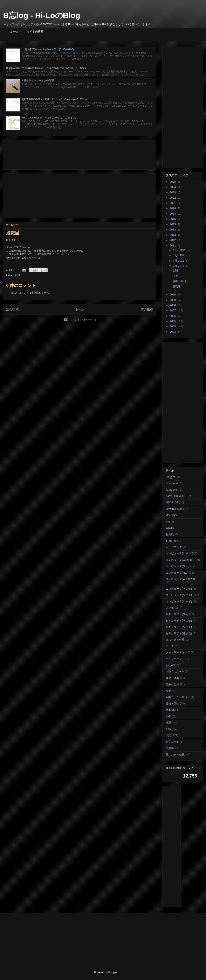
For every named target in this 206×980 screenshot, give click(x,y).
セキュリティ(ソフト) (179, 627)
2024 (173, 187)
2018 (173, 214)
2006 (173, 316)
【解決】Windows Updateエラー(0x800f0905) (48, 49)
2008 (173, 305)
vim (168, 522)
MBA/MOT (172, 502)
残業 (168, 691)
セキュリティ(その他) (179, 621)
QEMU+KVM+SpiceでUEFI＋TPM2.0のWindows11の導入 (55, 99)
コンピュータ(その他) (179, 589)
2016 (173, 219)
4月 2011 (179, 261)
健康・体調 (172, 678)
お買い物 (171, 541)
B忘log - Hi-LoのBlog (42, 15)
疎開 (175, 271)
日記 (168, 735)
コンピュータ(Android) (179, 553)
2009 (173, 300)
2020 (173, 208)
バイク (170, 646)
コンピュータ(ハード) (179, 601)
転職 (18, 275)
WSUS (170, 528)
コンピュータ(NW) (177, 573)
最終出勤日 (179, 281)
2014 (173, 230)
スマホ (170, 608)
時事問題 (171, 710)
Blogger (170, 477)
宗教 (168, 716)
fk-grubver (172, 490)
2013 (173, 235)
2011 (173, 245)
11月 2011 (180, 255)
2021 (173, 203)
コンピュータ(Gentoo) (179, 560)
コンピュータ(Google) (179, 566)
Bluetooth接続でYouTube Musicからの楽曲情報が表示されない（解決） (47, 68)
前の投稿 (147, 309)
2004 (173, 326)
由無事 (170, 748)
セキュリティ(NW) (177, 614)
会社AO (170, 665)
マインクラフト (175, 659)
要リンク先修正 (175, 755)
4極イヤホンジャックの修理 (38, 80)
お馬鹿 (170, 534)
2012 (173, 240)
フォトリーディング (178, 652)
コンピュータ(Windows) (180, 579)
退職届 (176, 287)
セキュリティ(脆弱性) (179, 633)
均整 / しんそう (175, 671)
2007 (173, 310)
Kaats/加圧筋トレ (176, 496)
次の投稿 (12, 309)
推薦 (168, 723)
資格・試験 (172, 703)
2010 (173, 295)
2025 (173, 182)
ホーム (14, 32)
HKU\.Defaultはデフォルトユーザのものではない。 (51, 118)
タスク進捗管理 (175, 640)
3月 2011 (179, 266)
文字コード (172, 742)
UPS (175, 276)
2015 (173, 224)
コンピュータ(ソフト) (179, 595)
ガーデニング (174, 547)
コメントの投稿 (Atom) (83, 320)
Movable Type (174, 509)
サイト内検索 (35, 32)
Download (172, 483)
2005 (173, 321)
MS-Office (172, 515)
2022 (173, 198)
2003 (173, 332)
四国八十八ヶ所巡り (178, 697)
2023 (173, 192)
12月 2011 (180, 250)
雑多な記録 (172, 684)
